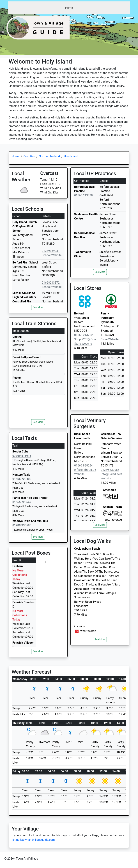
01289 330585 (22, 525)
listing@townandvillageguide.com (33, 840)
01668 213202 (83, 335)
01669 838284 (83, 465)
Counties (29, 156)
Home (69, 8)
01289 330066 (110, 470)
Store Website (83, 344)
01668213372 (51, 283)
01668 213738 (83, 195)
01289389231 (51, 251)
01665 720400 (22, 479)
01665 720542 (22, 502)
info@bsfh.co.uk (85, 470)
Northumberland (49, 156)
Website (79, 474)
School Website (52, 255)
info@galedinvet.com (115, 474)
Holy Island (71, 156)
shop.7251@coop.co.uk (90, 339)
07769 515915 (22, 456)
